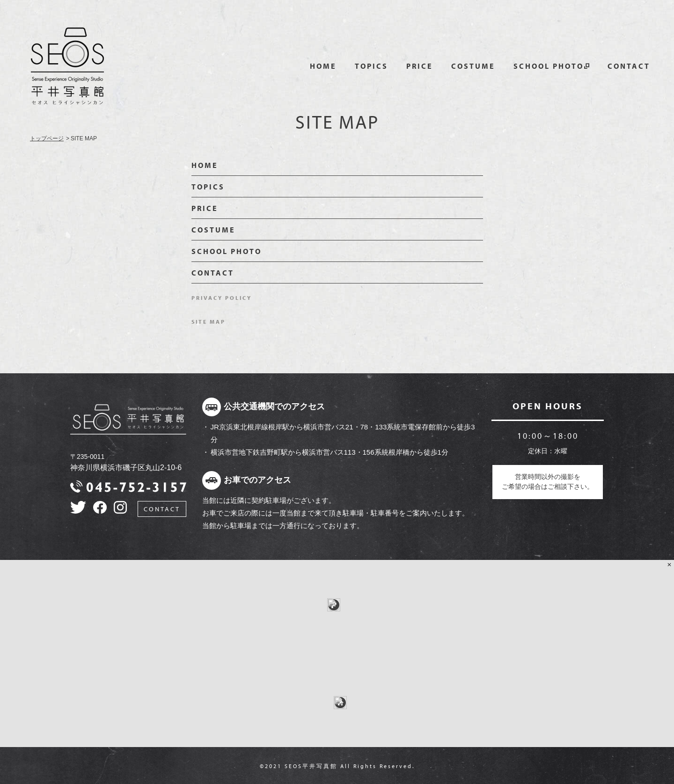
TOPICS (371, 66)
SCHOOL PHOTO (549, 66)
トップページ (47, 138)
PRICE (420, 66)
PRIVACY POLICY (222, 298)
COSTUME (473, 66)
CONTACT (629, 66)
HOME (323, 66)
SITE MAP (209, 322)
